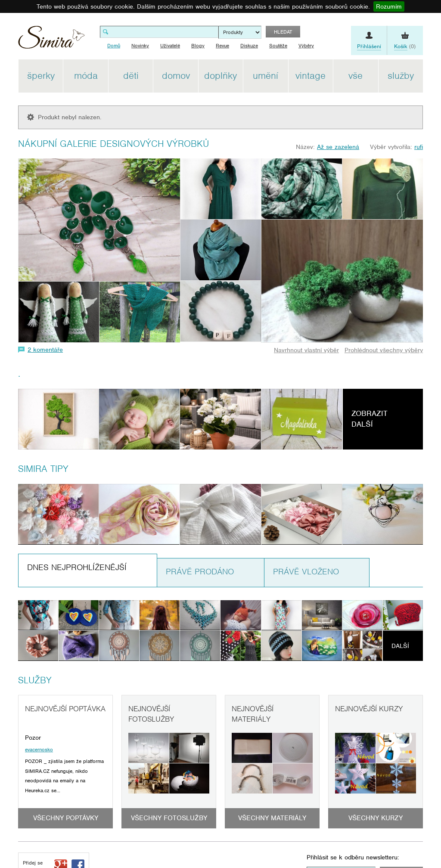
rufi (419, 147)
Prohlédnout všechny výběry (384, 350)
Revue (222, 46)
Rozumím (389, 6)
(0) (405, 46)
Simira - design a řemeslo (51, 40)
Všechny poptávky (66, 818)
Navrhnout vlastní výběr (306, 350)
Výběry (306, 46)
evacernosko (39, 750)
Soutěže (278, 46)
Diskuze (249, 46)
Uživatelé (170, 46)
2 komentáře (45, 350)
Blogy (198, 46)
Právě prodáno (200, 572)
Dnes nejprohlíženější (77, 567)
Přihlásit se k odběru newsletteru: (353, 857)
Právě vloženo (306, 572)
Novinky (140, 46)
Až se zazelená (338, 147)
